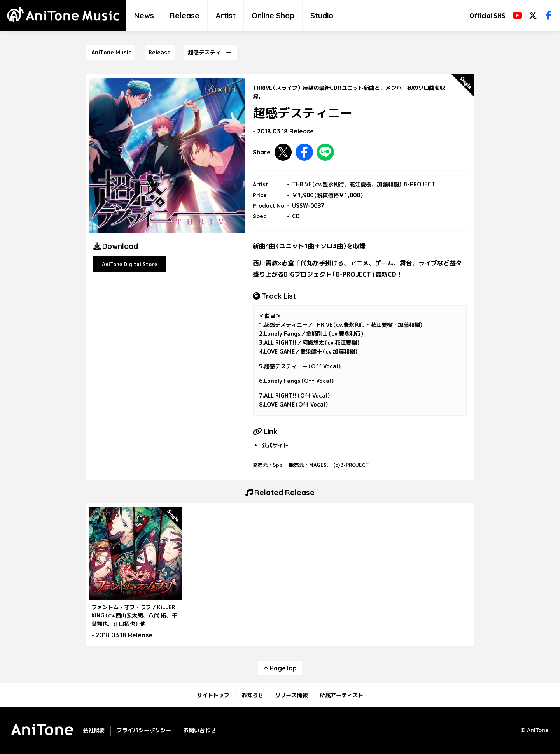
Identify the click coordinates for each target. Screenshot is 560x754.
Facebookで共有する (304, 152)
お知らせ (252, 695)
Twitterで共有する (283, 152)
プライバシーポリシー (144, 730)
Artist (226, 16)
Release (185, 16)
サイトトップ (213, 695)
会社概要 (94, 730)
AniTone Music (111, 53)
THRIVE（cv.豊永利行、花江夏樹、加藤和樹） (347, 184)
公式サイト (275, 445)
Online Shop (273, 16)
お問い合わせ (199, 730)
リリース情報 (291, 695)
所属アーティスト (341, 695)
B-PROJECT (419, 184)
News (144, 16)
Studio (322, 16)
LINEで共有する (325, 152)
